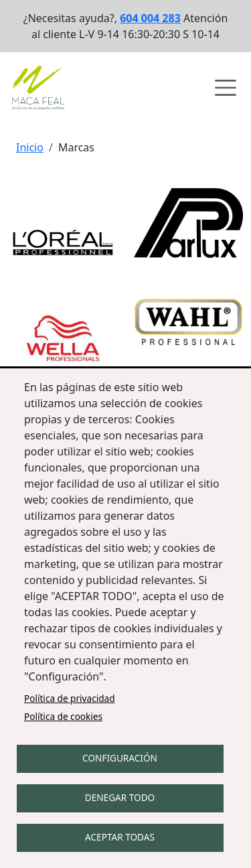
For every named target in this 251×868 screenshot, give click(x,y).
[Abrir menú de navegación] (226, 88)
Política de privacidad (70, 698)
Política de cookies (63, 716)
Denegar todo (120, 797)
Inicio (30, 147)
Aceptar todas (120, 837)
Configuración (120, 758)
